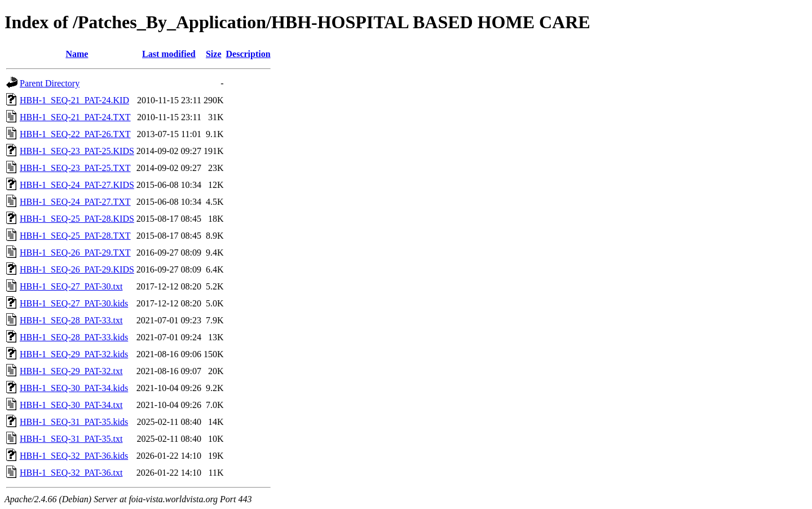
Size (214, 54)
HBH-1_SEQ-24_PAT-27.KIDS (77, 185)
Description (248, 54)
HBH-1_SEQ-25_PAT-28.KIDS (77, 219)
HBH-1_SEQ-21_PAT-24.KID (74, 100)
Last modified (169, 54)
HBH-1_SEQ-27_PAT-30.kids (74, 303)
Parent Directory (50, 83)
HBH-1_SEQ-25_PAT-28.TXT (75, 236)
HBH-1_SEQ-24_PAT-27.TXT (75, 202)
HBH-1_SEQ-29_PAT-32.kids (74, 354)
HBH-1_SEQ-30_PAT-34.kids (74, 388)
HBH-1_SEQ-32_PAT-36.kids (74, 456)
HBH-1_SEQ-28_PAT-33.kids (74, 337)
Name (77, 54)
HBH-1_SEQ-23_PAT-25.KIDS (77, 151)
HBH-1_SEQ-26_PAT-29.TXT (75, 253)
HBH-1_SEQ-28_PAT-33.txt (71, 320)
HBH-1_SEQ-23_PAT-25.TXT (75, 168)
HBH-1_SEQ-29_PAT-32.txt (71, 371)
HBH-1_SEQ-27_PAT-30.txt (71, 286)
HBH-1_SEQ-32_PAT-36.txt (71, 473)
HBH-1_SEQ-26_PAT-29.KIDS (77, 269)
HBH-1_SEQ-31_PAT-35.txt (71, 439)
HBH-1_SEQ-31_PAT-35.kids (74, 422)
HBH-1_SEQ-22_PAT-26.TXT (75, 134)
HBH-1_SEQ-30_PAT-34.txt (71, 405)
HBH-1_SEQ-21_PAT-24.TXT (75, 117)
